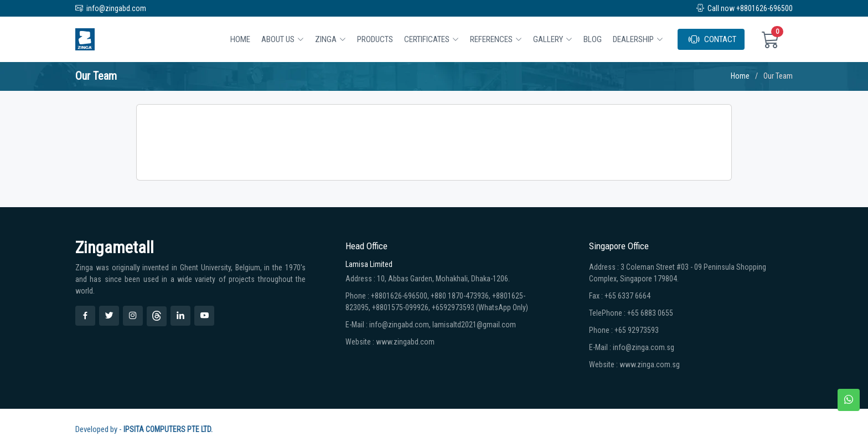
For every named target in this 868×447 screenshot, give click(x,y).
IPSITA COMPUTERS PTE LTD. (168, 429)
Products (375, 39)
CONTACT (712, 39)
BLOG (593, 39)
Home (240, 39)
